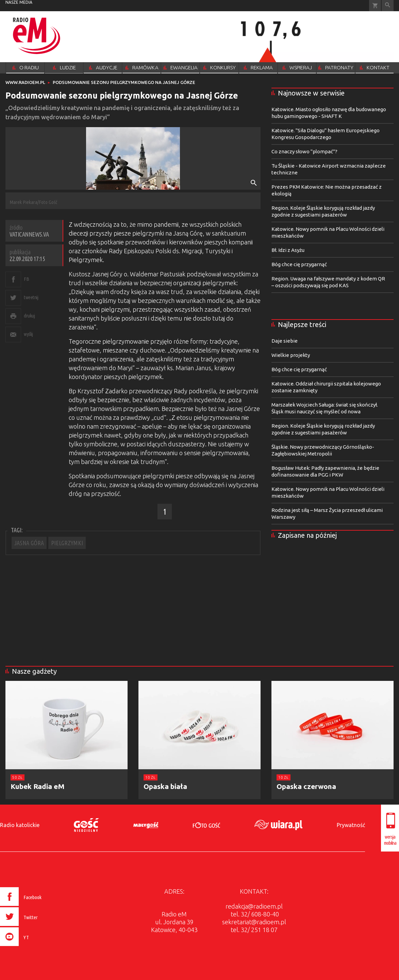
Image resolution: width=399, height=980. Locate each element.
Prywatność (351, 825)
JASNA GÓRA (29, 543)
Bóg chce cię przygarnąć (299, 264)
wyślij (28, 334)
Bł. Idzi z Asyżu (288, 250)
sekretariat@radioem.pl (254, 922)
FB (26, 279)
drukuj (29, 316)
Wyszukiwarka (388, 6)
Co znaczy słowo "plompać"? (304, 151)
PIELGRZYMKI (67, 543)
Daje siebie (285, 341)
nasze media (19, 2)
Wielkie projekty (291, 355)
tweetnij (31, 297)
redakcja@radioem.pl (254, 906)
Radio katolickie (20, 825)
